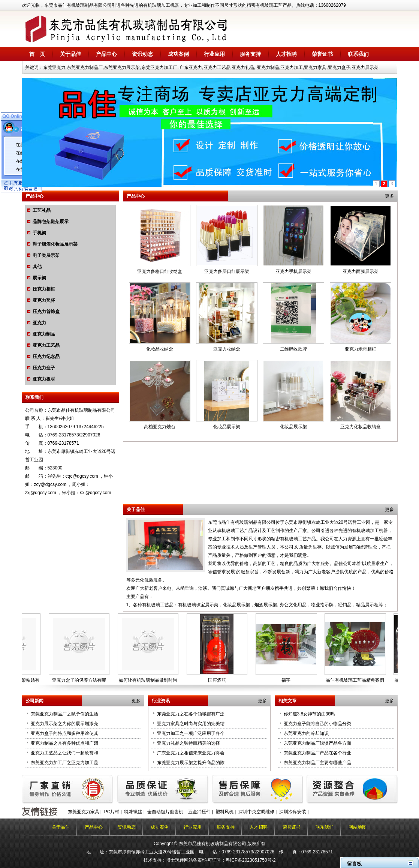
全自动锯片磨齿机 (165, 812)
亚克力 (39, 323)
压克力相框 (44, 289)
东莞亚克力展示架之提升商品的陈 (191, 763)
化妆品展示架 (227, 427)
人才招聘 (286, 54)
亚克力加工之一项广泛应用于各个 (191, 733)
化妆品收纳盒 (160, 349)
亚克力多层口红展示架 (227, 271)
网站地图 (358, 827)
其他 (37, 267)
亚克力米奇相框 (361, 349)
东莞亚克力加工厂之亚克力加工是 (64, 763)
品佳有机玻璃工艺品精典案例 (356, 680)
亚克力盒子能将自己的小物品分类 (317, 724)
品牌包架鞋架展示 (51, 222)
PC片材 (112, 812)
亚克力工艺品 (46, 345)
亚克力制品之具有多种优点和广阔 (64, 743)
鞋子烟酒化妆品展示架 (55, 244)
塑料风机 (224, 812)
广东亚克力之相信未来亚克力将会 (191, 753)
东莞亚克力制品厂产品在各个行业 (317, 753)
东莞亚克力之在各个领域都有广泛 (191, 714)
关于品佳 (70, 54)
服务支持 (250, 54)
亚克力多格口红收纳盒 (160, 271)
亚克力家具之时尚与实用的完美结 (191, 724)
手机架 (39, 233)
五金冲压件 (199, 812)
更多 (389, 196)
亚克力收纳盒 (227, 349)
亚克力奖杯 (44, 300)
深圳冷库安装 (293, 812)
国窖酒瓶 (218, 680)
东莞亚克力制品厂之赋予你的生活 (64, 714)
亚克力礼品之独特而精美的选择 (189, 743)
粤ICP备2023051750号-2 (251, 860)
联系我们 (358, 54)
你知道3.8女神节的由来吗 (309, 714)
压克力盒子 (44, 368)
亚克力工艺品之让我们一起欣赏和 (64, 753)
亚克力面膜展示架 (361, 271)
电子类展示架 (46, 255)
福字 (287, 680)
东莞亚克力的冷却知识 (306, 733)
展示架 (39, 278)
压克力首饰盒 (46, 312)
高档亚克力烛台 (160, 427)
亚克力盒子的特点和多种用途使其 (64, 733)
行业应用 (214, 54)
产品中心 (106, 54)
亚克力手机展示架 (293, 271)
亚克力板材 (44, 379)
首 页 (37, 54)
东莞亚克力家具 (84, 812)
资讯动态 (142, 54)
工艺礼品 (42, 210)
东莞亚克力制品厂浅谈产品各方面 (317, 743)
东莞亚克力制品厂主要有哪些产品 (317, 763)
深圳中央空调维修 (256, 812)
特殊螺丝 (133, 812)
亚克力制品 (44, 334)
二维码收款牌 (293, 349)
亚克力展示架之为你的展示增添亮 (64, 724)
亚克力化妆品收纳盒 (361, 427)
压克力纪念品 (46, 357)
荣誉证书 (322, 54)
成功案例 (178, 54)
